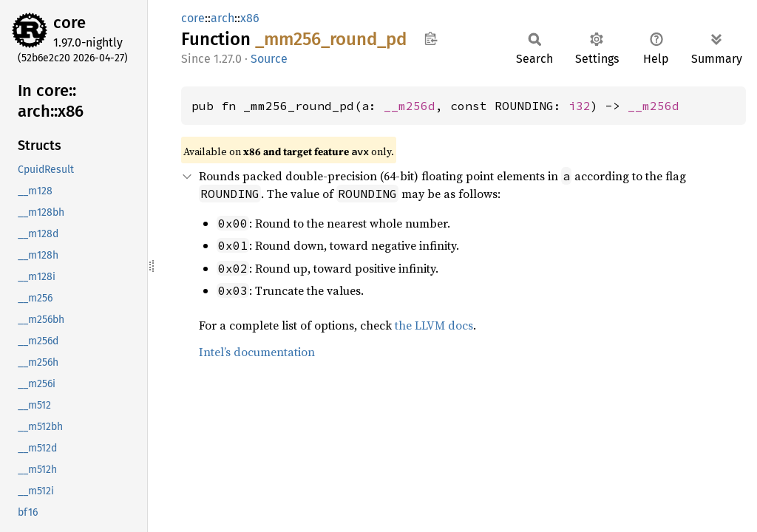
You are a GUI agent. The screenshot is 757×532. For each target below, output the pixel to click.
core (69, 23)
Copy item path (431, 38)
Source (269, 59)
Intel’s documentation (257, 352)
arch (223, 18)
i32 (580, 106)
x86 (250, 18)
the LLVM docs (434, 325)
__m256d (410, 106)
